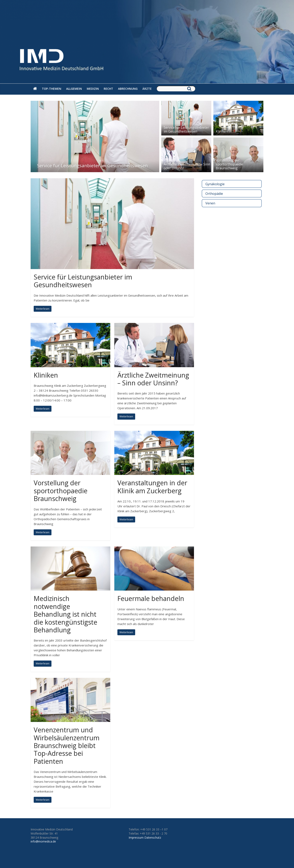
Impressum (136, 838)
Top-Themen (52, 89)
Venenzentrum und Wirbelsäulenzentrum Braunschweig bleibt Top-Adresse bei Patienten (67, 746)
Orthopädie (214, 194)
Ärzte (147, 89)
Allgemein (74, 89)
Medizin (93, 89)
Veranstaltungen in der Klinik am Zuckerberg (152, 487)
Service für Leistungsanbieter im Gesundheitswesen (92, 165)
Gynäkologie (215, 184)
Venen (210, 203)
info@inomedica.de (43, 841)
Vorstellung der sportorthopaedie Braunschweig (229, 164)
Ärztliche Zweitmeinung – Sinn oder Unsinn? (187, 166)
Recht (108, 89)
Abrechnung (128, 89)
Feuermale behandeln (151, 598)
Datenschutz (153, 838)
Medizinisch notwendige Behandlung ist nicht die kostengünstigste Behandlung (65, 614)
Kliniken (222, 131)
